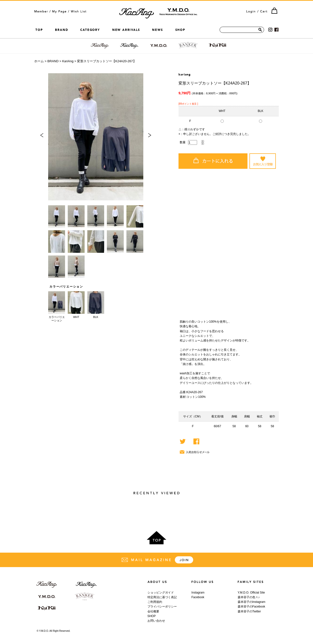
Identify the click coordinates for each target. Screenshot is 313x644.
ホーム (39, 61)
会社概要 (153, 611)
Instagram (198, 593)
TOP (39, 30)
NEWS (157, 30)
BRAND (61, 30)
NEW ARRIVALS (126, 30)
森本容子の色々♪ (249, 597)
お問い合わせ (156, 621)
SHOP (180, 30)
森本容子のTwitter (249, 611)
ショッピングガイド (161, 593)
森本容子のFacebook (252, 607)
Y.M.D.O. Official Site (251, 593)
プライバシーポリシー (162, 607)
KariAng (68, 61)
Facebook (198, 597)
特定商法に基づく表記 (162, 597)
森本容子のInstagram (252, 602)
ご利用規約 (155, 602)
